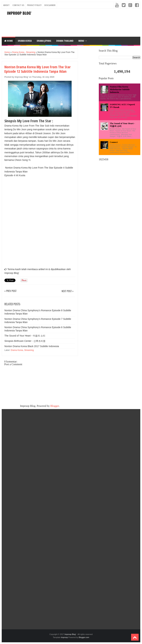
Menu (81, 41)
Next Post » (68, 291)
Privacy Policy (34, 5)
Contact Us (18, 5)
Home (9, 41)
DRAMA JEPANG (44, 41)
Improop (64, 637)
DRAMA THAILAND (65, 41)
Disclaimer (50, 5)
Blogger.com (84, 637)
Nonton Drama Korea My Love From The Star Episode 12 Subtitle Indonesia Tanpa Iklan (37, 69)
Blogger (55, 406)
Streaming (31, 52)
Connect (114, 142)
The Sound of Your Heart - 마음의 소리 (25, 336)
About (6, 5)
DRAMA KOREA (25, 41)
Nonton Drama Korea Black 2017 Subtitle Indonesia (32, 346)
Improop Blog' (19, 13)
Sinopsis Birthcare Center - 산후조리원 (25, 341)
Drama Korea (18, 52)
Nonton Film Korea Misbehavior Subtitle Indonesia (120, 89)
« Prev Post (10, 291)
